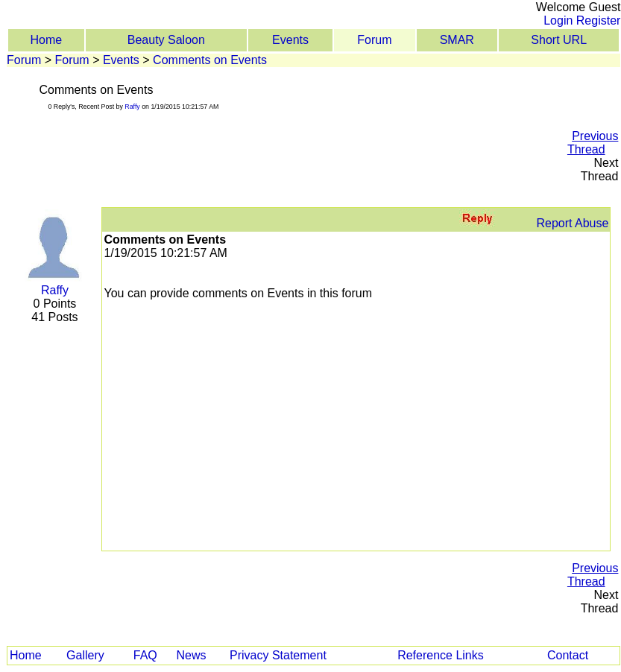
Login (558, 20)
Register (599, 20)
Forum (374, 40)
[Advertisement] (293, 150)
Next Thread (600, 169)
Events (290, 40)
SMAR (457, 40)
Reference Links (441, 655)
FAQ (145, 655)
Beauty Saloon (166, 40)
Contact (568, 655)
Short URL (559, 40)
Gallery (85, 655)
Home (47, 40)
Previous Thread (593, 143)
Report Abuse (572, 223)
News (192, 655)
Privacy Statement (278, 655)
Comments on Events (210, 60)
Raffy (132, 107)
